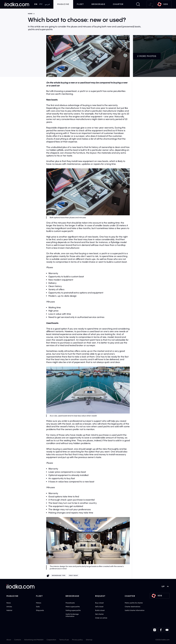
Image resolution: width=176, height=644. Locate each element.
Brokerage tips (59, 575)
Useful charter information (135, 610)
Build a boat (100, 610)
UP (165, 586)
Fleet (80, 4)
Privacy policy (77, 640)
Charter (118, 4)
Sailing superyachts (73, 610)
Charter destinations (133, 607)
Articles (9, 607)
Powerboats (70, 603)
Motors (39, 603)
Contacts (18, 640)
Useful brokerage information (72, 615)
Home (30, 14)
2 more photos (147, 56)
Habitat (9, 610)
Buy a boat (99, 603)
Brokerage (98, 4)
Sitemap (89, 640)
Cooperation (51, 640)
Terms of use (64, 640)
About (9, 640)
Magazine (63, 4)
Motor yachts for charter (134, 603)
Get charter (99, 614)
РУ (41, 4)
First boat (73, 575)
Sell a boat (99, 607)
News (9, 603)
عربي (47, 4)
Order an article (101, 618)
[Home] (17, 4)
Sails (38, 607)
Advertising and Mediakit (34, 640)
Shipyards (40, 610)
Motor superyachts (73, 607)
